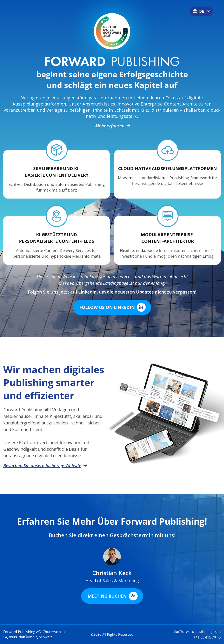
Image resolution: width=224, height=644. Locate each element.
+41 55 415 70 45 (207, 637)
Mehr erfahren (112, 126)
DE (201, 11)
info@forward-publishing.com (196, 632)
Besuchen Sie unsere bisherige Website (45, 466)
